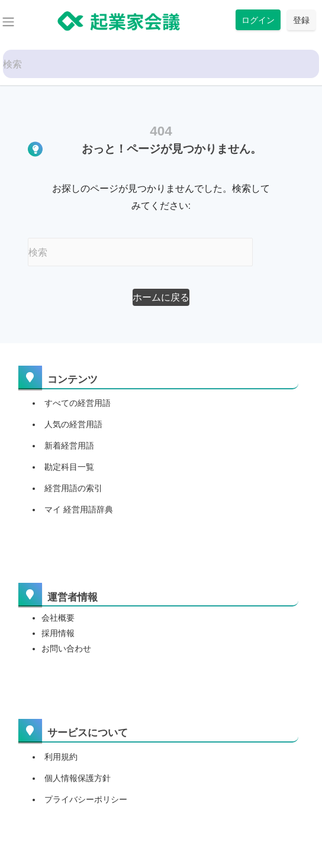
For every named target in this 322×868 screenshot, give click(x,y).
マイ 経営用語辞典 (79, 509)
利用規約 (61, 757)
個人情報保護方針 (78, 778)
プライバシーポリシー (86, 799)
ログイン (258, 20)
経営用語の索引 (73, 488)
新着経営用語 (69, 446)
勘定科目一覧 (69, 467)
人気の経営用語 (73, 424)
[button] (161, 297)
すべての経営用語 (78, 403)
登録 (301, 20)
